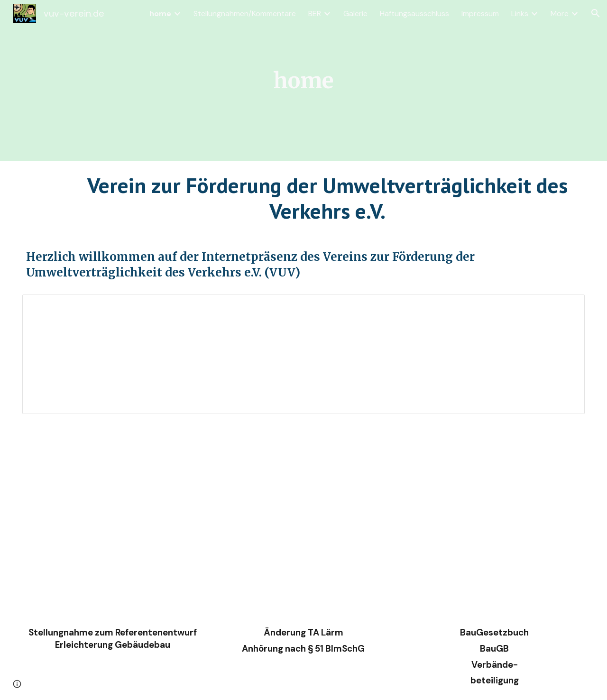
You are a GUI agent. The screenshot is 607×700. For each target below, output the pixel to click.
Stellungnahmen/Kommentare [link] (245, 14)
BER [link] (315, 14)
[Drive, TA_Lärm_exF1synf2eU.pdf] (303, 519)
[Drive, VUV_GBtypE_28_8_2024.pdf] (112, 519)
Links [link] (520, 14)
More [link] (560, 14)
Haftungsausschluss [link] (414, 14)
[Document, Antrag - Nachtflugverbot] (303, 354)
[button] (596, 13)
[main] (304, 81)
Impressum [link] (480, 14)
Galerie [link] (355, 14)
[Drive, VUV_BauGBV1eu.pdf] (495, 519)
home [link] (160, 14)
